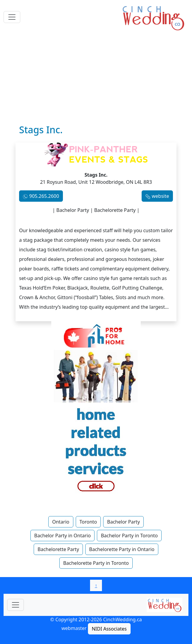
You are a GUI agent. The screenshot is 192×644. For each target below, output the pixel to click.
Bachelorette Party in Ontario (122, 549)
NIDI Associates (109, 629)
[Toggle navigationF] (16, 605)
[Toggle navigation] (12, 17)
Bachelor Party (123, 522)
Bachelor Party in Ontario (63, 536)
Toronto (88, 522)
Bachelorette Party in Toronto (96, 563)
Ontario (61, 522)
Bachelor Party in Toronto (129, 536)
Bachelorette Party (58, 549)
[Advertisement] (96, 79)
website (160, 196)
